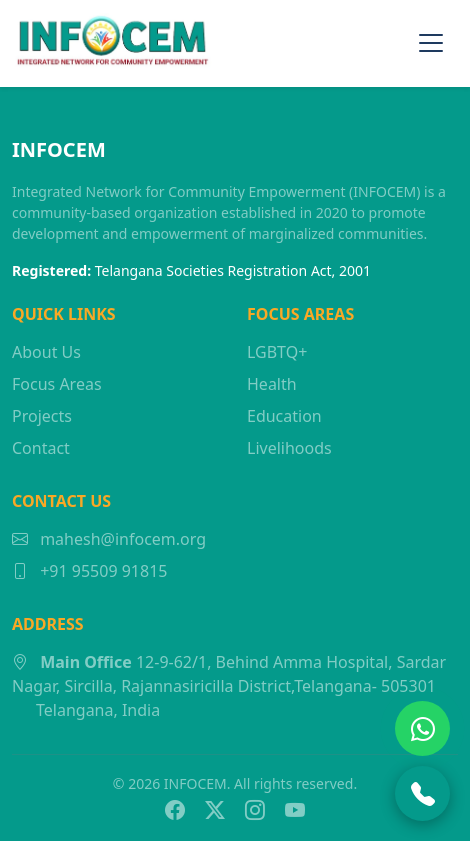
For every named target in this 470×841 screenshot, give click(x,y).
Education (284, 416)
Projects (42, 416)
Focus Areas (57, 384)
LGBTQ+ (277, 352)
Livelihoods (289, 448)
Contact (41, 448)
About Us (46, 352)
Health (272, 384)
